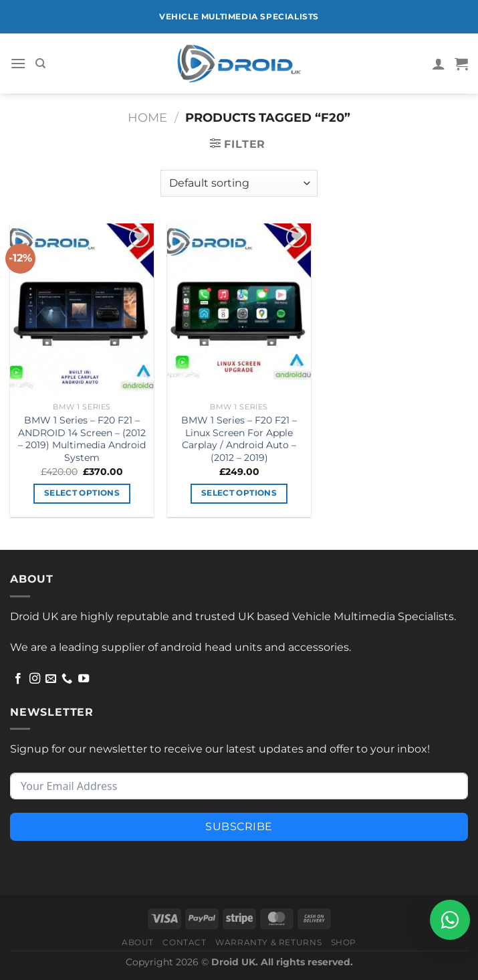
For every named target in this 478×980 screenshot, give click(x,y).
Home (147, 117)
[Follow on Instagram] (35, 679)
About (138, 942)
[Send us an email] (51, 679)
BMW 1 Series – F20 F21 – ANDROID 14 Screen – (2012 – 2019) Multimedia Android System (82, 439)
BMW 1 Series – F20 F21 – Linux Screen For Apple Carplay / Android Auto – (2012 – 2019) (239, 439)
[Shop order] (239, 183)
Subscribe (239, 826)
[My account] (439, 64)
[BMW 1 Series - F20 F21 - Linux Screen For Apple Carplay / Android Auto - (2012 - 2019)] (239, 310)
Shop (344, 942)
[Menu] (18, 63)
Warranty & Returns (268, 942)
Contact (184, 942)
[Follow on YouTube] (84, 679)
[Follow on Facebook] (18, 679)
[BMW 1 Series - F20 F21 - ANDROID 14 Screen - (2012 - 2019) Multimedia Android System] (82, 310)
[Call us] (67, 679)
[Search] (40, 64)
